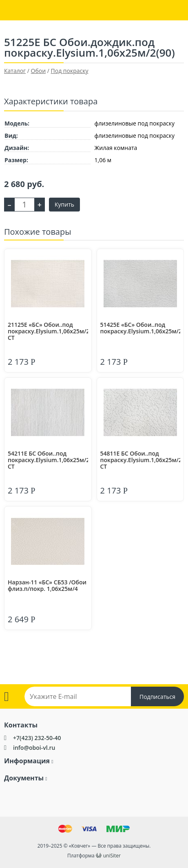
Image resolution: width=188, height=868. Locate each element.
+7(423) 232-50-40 (37, 738)
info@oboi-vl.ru (34, 748)
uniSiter (112, 856)
